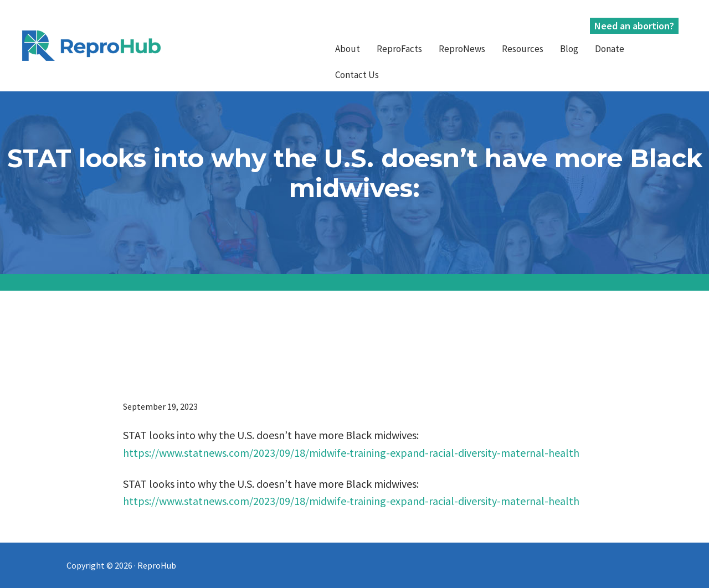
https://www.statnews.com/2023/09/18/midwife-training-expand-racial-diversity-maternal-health (351, 453)
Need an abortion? (634, 26)
